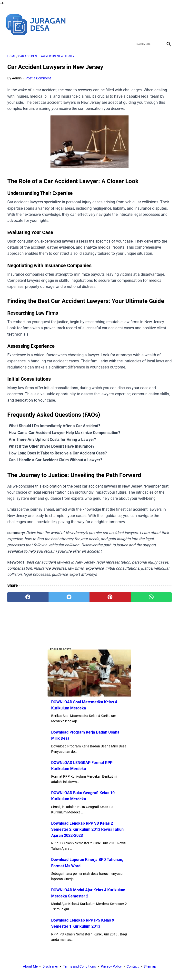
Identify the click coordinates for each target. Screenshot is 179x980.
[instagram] (166, 20)
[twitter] (144, 20)
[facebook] (132, 20)
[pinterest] (110, 593)
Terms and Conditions (79, 967)
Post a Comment (38, 74)
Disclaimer (50, 967)
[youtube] (155, 20)
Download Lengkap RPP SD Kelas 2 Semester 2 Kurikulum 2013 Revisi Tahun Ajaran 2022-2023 (87, 828)
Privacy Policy (111, 967)
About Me (30, 967)
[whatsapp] (151, 593)
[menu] (10, 38)
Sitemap (150, 967)
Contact (133, 967)
